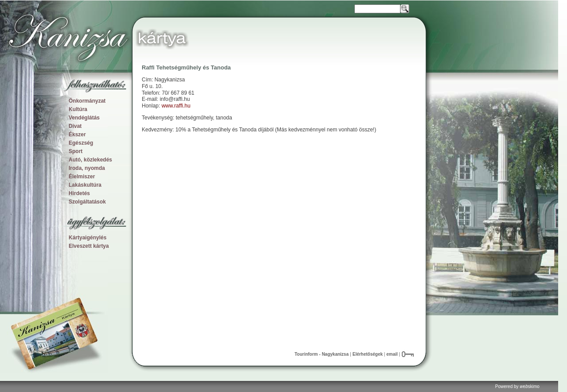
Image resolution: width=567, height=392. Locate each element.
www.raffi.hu (176, 106)
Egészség (81, 143)
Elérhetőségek (368, 354)
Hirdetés (79, 193)
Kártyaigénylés (87, 238)
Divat (75, 126)
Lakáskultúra (85, 185)
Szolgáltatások (87, 202)
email (392, 354)
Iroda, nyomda (87, 168)
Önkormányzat (87, 101)
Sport (76, 151)
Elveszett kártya (89, 246)
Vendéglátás (84, 118)
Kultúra (78, 109)
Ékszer (77, 135)
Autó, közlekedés (90, 160)
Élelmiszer (82, 177)
